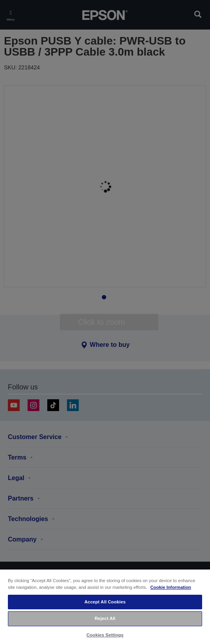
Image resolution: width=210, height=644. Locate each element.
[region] (105, 606)
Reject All (105, 618)
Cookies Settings (105, 635)
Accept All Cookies (105, 602)
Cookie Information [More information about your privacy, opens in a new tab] (171, 587)
